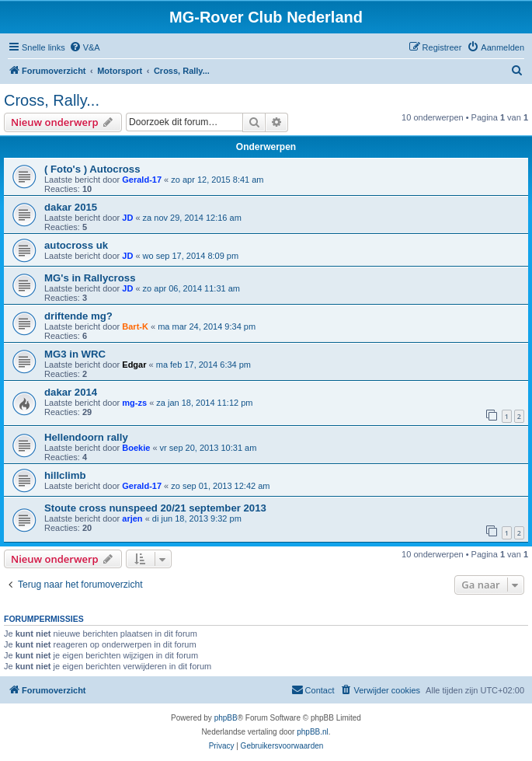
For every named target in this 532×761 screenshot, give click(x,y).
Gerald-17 (142, 180)
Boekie (136, 448)
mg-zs (134, 403)
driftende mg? (78, 316)
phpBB (226, 718)
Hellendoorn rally (86, 437)
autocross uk (76, 245)
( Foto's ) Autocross (92, 169)
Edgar (134, 365)
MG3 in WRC (75, 354)
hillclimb (65, 475)
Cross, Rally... (52, 100)
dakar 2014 (71, 392)
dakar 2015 (71, 207)
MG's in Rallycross (90, 278)
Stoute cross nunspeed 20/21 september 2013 (155, 508)
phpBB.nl (313, 732)
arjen (132, 518)
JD (127, 218)
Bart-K (135, 326)
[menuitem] (85, 47)
